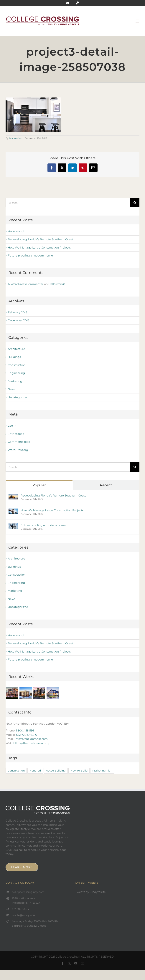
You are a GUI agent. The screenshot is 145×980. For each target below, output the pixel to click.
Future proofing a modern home (30, 255)
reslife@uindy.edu (23, 915)
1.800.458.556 (25, 730)
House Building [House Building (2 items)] (56, 771)
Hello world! (16, 231)
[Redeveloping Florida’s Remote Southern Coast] (13, 496)
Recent (106, 485)
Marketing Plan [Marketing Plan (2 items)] (102, 771)
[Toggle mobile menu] (137, 21)
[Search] (135, 203)
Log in (12, 426)
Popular (39, 485)
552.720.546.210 (27, 735)
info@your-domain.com (31, 739)
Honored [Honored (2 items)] (35, 771)
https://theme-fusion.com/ (31, 743)
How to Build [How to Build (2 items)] (79, 771)
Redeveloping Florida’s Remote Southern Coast (40, 239)
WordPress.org (18, 450)
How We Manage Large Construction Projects (39, 248)
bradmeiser (15, 138)
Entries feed (16, 434)
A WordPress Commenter (26, 284)
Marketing (15, 381)
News (12, 389)
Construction (17, 365)
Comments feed (19, 442)
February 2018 (18, 312)
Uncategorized (18, 397)
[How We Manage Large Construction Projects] (13, 510)
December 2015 (18, 320)
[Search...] (68, 203)
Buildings (14, 357)
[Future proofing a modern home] (13, 525)
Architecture (16, 349)
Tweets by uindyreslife (90, 892)
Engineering (16, 373)
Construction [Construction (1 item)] (16, 771)
